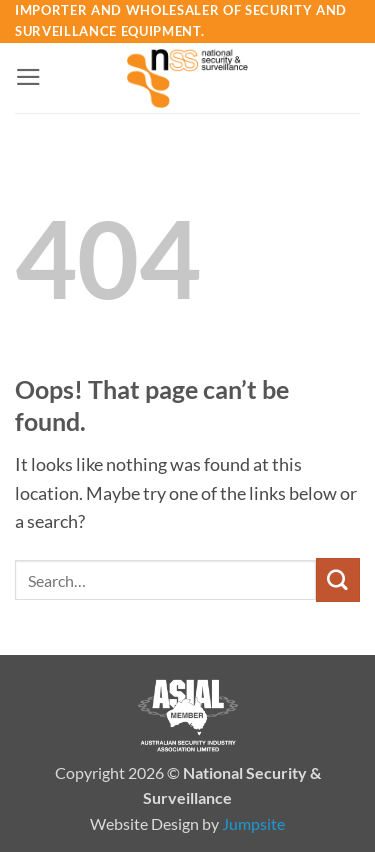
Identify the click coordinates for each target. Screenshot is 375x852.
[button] (28, 77)
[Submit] (338, 579)
